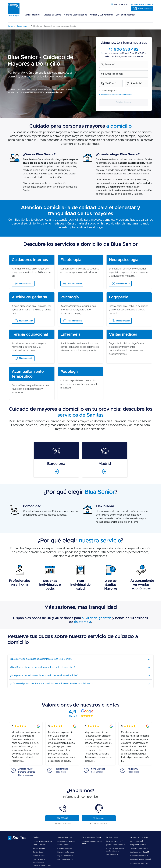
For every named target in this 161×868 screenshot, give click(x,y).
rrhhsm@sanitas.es (53, 92)
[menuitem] (33, 17)
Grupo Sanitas (137, 841)
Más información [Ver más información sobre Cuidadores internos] (26, 283)
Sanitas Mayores (33, 15)
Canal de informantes (139, 856)
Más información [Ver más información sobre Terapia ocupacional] (26, 358)
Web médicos (112, 855)
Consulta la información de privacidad (116, 95)
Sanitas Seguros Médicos (42, 841)
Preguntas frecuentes (65, 859)
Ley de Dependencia (65, 856)
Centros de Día (63, 845)
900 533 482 (120, 4)
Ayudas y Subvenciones (102, 15)
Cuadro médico (39, 856)
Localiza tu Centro (52, 15)
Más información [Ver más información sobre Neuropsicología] (123, 283)
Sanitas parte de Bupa (140, 852)
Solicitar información (145, 9)
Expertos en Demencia (66, 852)
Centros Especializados (76, 15)
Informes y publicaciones (141, 859)
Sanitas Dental (38, 852)
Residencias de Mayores (66, 841)
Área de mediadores (115, 841)
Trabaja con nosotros (139, 849)
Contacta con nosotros (139, 863)
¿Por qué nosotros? (126, 15)
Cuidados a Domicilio (65, 849)
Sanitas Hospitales (40, 845)
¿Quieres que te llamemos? (142, 4)
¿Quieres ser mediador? (116, 845)
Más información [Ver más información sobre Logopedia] (123, 321)
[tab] (80, 659)
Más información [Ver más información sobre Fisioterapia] (75, 283)
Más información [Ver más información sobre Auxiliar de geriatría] (26, 321)
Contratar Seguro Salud (42, 866)
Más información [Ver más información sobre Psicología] (75, 321)
